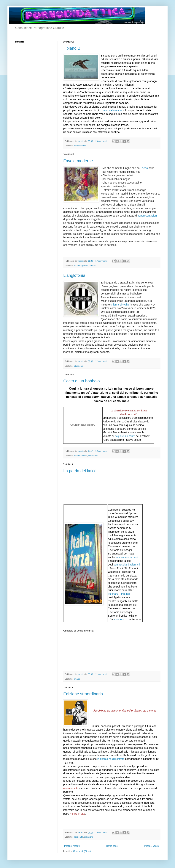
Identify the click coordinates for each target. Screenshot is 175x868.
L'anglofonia (74, 275)
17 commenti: (102, 261)
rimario (77, 679)
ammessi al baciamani (127, 565)
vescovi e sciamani (127, 557)
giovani (85, 266)
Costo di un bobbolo (82, 381)
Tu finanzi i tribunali (119, 594)
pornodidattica (80, 146)
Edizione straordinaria (83, 694)
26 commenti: (102, 141)
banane (77, 266)
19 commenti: (102, 832)
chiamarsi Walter (120, 305)
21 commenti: (102, 674)
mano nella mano (112, 110)
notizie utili (93, 456)
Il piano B (72, 48)
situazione (78, 366)
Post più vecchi (152, 846)
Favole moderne (78, 161)
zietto (145, 168)
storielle (92, 266)
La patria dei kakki (80, 471)
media (84, 456)
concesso (119, 619)
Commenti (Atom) (82, 851)
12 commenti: (102, 451)
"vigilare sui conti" (125, 436)
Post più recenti (72, 846)
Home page (112, 846)
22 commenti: (102, 361)
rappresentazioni (147, 216)
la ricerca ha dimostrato (111, 759)
